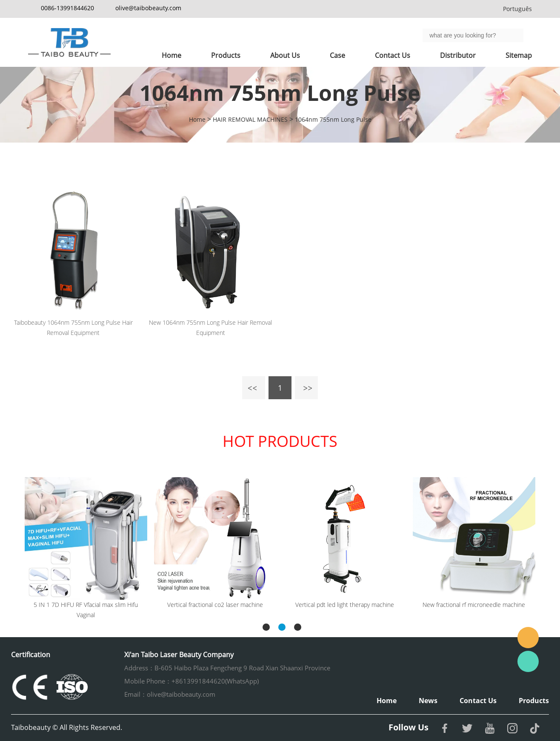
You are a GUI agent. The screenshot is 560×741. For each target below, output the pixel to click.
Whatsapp (528, 661)
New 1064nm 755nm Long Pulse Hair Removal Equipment (210, 328)
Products (226, 55)
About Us (285, 55)
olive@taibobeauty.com (148, 8)
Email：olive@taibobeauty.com (170, 694)
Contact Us (393, 55)
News (428, 701)
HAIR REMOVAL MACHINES (250, 119)
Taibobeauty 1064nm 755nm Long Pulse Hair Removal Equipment (73, 328)
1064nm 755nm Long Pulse (333, 119)
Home (171, 55)
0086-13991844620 (67, 8)
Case (337, 55)
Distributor (458, 55)
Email (528, 638)
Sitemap (519, 55)
